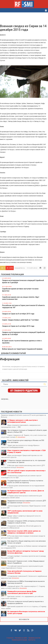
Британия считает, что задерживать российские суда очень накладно (22, 597)
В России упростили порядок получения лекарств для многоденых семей (23, 537)
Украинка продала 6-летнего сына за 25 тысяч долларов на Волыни (23, 416)
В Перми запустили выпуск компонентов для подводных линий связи (21, 497)
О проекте (10, 638)
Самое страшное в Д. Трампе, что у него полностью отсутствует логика (24, 436)
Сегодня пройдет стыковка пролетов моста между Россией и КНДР (23, 557)
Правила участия (34, 638)
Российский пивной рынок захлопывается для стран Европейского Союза (22, 567)
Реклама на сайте (21, 638)
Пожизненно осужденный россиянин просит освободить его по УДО (21, 476)
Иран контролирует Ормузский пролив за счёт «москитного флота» (22, 456)
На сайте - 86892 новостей (15, 380)
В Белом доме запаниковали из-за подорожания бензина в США (23, 487)
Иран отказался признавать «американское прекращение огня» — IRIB (21, 426)
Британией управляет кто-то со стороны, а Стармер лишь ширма (24, 607)
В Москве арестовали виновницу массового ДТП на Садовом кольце (23, 466)
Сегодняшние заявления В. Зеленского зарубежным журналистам (24, 577)
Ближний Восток (20, 268)
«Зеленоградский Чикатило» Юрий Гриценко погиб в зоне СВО (23, 507)
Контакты (32, 640)
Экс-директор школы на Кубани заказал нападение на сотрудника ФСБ (24, 547)
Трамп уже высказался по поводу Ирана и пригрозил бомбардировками (20, 446)
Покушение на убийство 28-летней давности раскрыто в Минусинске (21, 527)
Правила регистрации (19, 640)
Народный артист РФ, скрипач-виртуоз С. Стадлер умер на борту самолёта (23, 587)
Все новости (24, 619)
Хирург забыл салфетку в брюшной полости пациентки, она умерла (21, 517)
